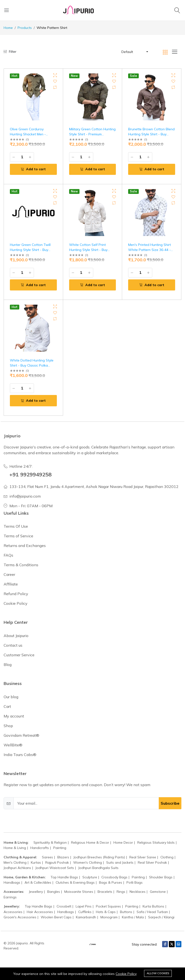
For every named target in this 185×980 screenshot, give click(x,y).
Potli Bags (135, 882)
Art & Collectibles (38, 882)
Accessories (13, 912)
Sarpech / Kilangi (161, 917)
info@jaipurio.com (25, 496)
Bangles (54, 892)
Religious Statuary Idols (156, 842)
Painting (60, 848)
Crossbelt (64, 906)
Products (25, 28)
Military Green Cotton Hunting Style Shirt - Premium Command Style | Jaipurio (92, 134)
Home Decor (123, 842)
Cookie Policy (126, 974)
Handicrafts (40, 848)
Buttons (126, 912)
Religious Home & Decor (90, 842)
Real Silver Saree (143, 857)
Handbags (12, 882)
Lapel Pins (84, 906)
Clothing (167, 857)
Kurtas (36, 862)
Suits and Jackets (120, 862)
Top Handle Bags (64, 877)
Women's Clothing (88, 862)
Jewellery (36, 892)
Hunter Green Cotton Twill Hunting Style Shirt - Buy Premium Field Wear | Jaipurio (33, 250)
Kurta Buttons (153, 906)
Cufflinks (85, 912)
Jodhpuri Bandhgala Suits (98, 868)
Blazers (63, 857)
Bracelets (105, 892)
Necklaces (138, 892)
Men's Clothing (15, 862)
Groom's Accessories (20, 917)
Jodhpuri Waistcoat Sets (55, 868)
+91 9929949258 (32, 474)
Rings (121, 892)
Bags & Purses (111, 882)
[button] (134, 52)
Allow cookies (158, 973)
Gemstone (158, 892)
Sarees (47, 857)
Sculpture (90, 877)
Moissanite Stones (79, 892)
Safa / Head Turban (152, 912)
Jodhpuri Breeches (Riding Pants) (99, 857)
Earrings (10, 897)
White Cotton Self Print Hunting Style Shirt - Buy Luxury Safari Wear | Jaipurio (92, 250)
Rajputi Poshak (57, 862)
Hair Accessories (40, 912)
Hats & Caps (106, 912)
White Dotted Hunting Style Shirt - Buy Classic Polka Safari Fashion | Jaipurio (32, 365)
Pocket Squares (108, 906)
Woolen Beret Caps (56, 917)
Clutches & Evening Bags (75, 882)
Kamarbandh (86, 917)
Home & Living (15, 848)
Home (8, 28)
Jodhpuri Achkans (17, 868)
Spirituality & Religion (50, 842)
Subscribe (170, 803)
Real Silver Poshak (152, 862)
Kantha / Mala (133, 917)
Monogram (109, 917)
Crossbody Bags (114, 877)
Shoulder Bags (161, 877)
